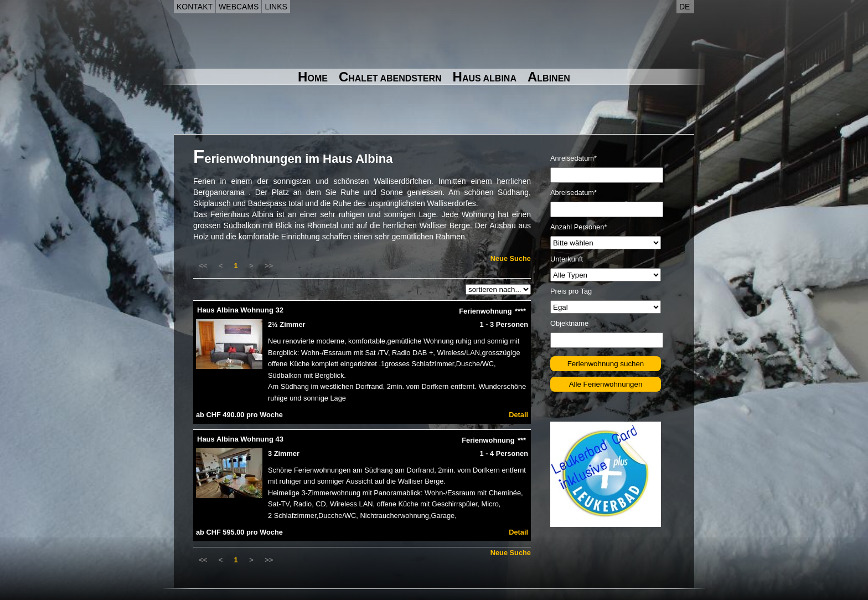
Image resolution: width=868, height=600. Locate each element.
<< (203, 266)
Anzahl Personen (578, 227)
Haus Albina (485, 77)
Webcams (239, 7)
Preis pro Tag (571, 291)
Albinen (549, 77)
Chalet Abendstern (390, 77)
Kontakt (195, 7)
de (684, 7)
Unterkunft (567, 259)
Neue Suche (511, 258)
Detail (518, 415)
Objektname (569, 323)
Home (313, 77)
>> (269, 266)
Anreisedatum (573, 158)
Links (276, 7)
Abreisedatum (573, 193)
